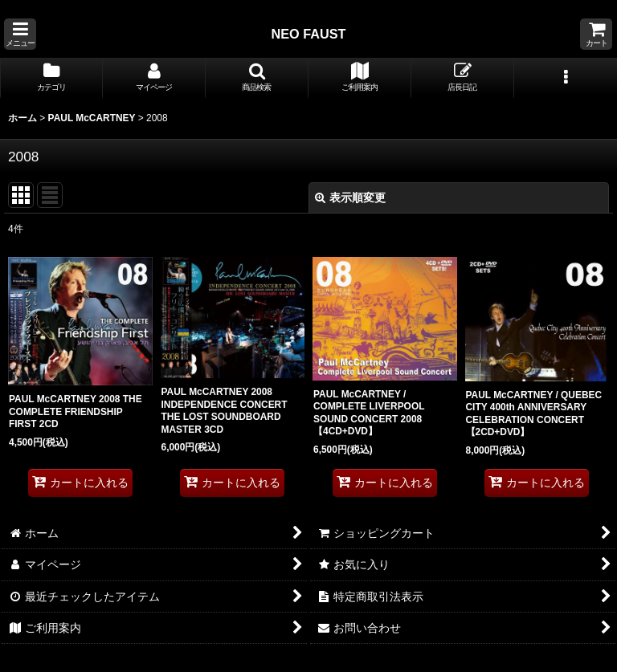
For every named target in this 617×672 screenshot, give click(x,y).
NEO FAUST (308, 34)
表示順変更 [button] (350, 198)
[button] (20, 34)
